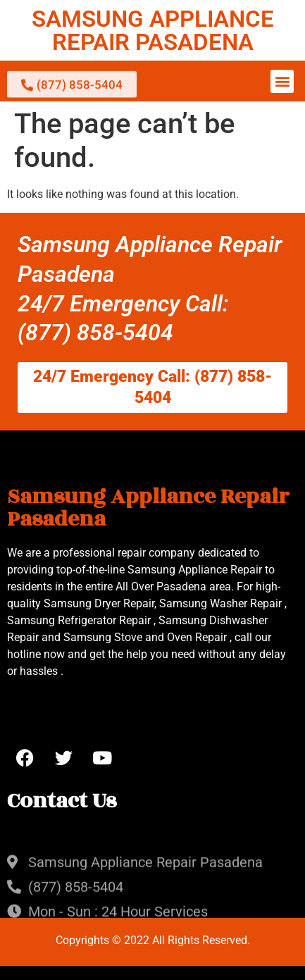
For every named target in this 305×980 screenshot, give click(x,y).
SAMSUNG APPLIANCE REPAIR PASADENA (153, 30)
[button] (282, 81)
